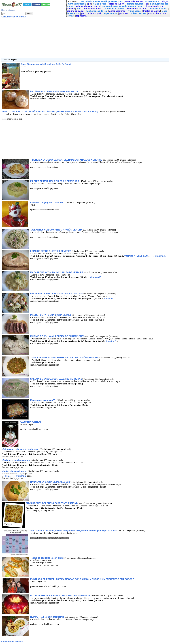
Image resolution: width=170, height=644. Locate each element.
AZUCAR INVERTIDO (30, 422)
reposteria (81, 16)
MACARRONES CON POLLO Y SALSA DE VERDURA (57, 272)
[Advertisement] (81, 39)
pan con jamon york (91, 13)
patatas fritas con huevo (88, 6)
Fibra (6, 476)
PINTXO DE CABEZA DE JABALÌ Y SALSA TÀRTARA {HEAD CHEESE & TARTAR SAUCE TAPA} (51, 112)
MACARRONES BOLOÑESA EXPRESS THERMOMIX (52, 503)
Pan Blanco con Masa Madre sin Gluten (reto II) (54, 91)
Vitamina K (160, 256)
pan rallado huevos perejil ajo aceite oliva (102, 1)
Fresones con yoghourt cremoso (46, 202)
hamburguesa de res (96, 11)
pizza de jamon (116, 4)
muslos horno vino (158, 13)
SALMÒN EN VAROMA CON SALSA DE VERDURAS (56, 379)
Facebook (36, 4)
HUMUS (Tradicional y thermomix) (47, 617)
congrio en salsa (75, 11)
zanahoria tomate (134, 1)
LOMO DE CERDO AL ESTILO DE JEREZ (51, 251)
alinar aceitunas (117, 11)
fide (79, 9)
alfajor (165, 1)
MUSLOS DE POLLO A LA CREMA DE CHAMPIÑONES (57, 336)
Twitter (27, 4)
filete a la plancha (158, 9)
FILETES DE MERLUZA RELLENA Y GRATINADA (55, 181)
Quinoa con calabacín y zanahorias (20, 449)
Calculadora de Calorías (14, 17)
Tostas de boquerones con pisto (47, 558)
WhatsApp (46, 4)
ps (89, 4)
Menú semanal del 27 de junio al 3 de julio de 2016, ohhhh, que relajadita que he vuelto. (74, 531)
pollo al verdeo (138, 13)
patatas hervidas (135, 4)
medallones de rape (136, 9)
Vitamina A (130, 256)
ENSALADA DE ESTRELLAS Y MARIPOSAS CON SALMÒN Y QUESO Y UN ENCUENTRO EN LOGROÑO (82, 579)
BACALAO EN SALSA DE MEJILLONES (50, 482)
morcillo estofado (92, 9)
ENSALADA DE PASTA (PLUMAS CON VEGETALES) (56, 294)
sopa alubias (110, 13)
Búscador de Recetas (12, 642)
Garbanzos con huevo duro (16, 460)
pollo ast (124, 13)
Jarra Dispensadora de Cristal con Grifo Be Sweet (46, 64)
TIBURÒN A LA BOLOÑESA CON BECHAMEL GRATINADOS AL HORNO (66, 160)
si (147, 4)
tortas (71, 16)
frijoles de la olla (151, 11)
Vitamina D (110, 298)
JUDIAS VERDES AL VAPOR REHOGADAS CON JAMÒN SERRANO (64, 358)
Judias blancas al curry (14, 471)
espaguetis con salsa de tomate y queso (123, 6)
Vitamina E (95, 277)
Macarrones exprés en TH (43, 400)
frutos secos (134, 11)
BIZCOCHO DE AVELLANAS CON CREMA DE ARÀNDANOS (60, 596)
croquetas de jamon (114, 9)
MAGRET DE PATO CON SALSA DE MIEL (51, 315)
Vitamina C (142, 256)
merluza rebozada (77, 4)
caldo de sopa (152, 1)
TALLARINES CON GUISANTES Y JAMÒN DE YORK (56, 230)
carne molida (100, 4)
